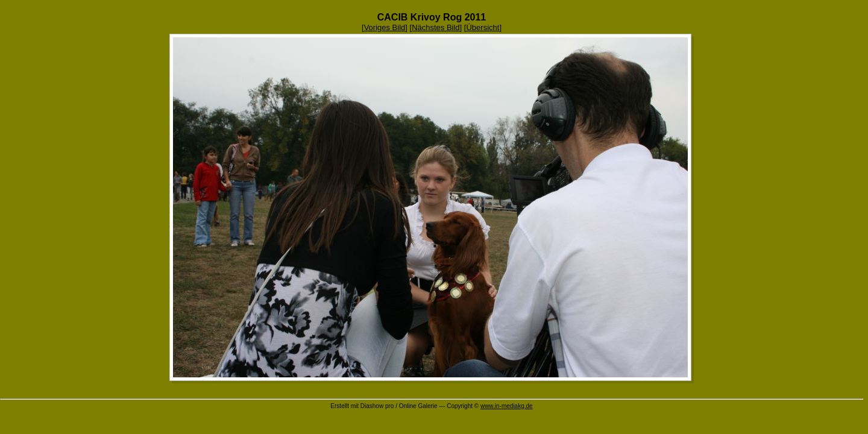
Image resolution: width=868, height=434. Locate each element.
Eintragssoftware (312, 420)
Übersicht (483, 27)
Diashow (416, 420)
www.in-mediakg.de (507, 406)
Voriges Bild (385, 27)
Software (553, 420)
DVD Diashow (506, 420)
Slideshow (627, 420)
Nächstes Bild (436, 27)
